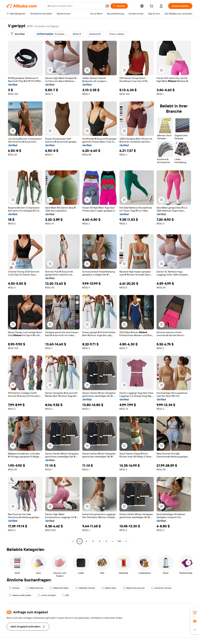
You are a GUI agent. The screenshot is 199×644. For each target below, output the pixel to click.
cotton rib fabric (47, 595)
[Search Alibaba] (75, 6)
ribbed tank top (34, 588)
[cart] (152, 6)
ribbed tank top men (134, 588)
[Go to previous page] (73, 541)
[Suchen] (119, 6)
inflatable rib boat (85, 588)
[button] (107, 6)
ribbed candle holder (20, 595)
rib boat (14, 588)
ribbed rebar (109, 588)
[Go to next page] (126, 541)
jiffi (66, 595)
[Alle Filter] (18, 34)
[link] (195, 613)
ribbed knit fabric (59, 588)
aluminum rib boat (161, 588)
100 (119, 541)
